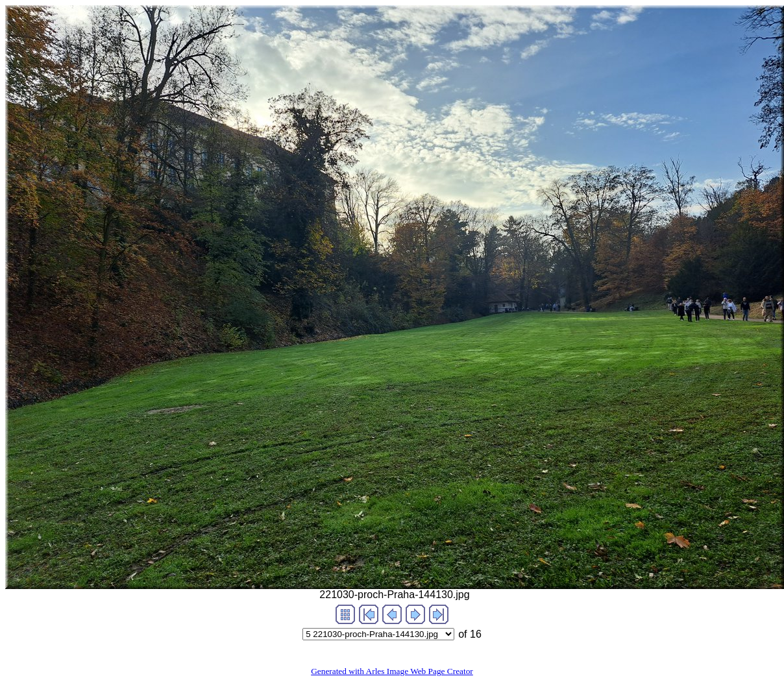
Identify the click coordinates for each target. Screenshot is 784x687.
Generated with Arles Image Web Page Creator (392, 671)
